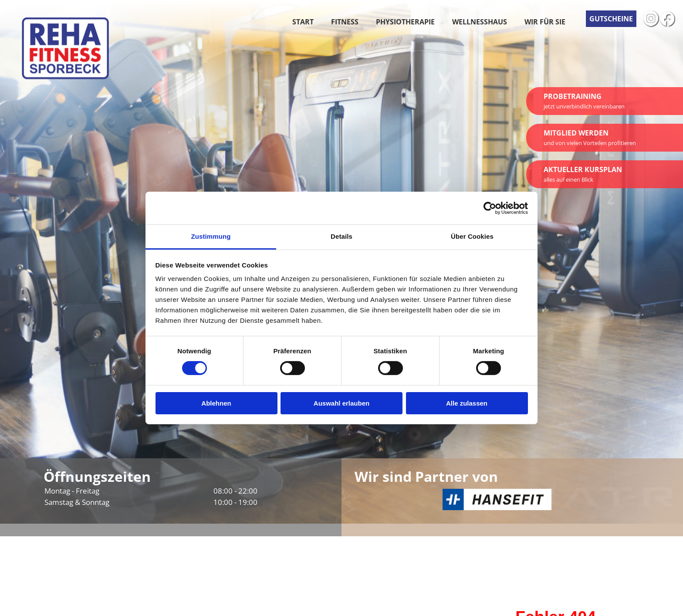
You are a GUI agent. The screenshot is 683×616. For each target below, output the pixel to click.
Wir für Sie (545, 22)
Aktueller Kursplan (583, 174)
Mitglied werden (590, 137)
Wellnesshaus (480, 22)
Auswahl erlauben (341, 403)
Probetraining (584, 101)
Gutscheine (611, 19)
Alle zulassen (467, 403)
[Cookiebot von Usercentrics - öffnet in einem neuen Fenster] (490, 208)
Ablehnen (216, 403)
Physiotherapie (405, 22)
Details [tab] (341, 236)
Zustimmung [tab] (211, 236)
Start (303, 22)
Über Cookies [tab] (472, 236)
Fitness (345, 22)
